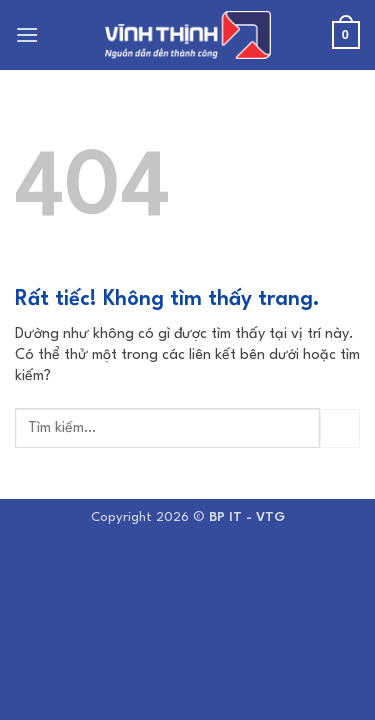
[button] (27, 34)
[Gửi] (340, 428)
